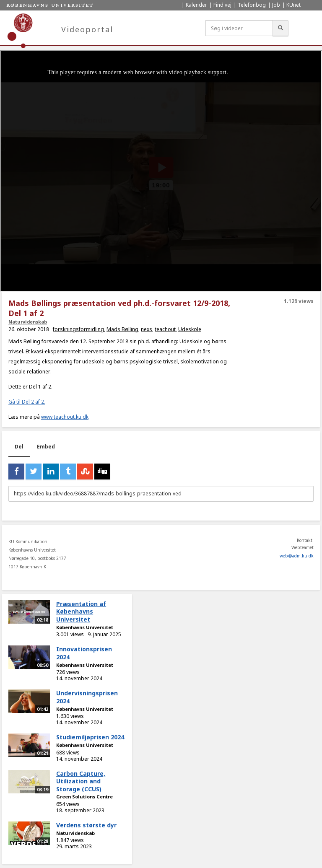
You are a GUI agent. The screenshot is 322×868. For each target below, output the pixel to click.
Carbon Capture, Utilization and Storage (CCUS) (81, 781)
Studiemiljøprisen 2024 (90, 737)
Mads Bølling (122, 329)
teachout (165, 329)
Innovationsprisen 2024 (84, 653)
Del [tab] (19, 447)
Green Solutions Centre (84, 797)
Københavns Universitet (85, 627)
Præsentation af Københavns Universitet (81, 611)
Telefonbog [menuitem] (252, 5)
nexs (147, 329)
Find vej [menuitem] (222, 5)
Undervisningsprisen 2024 (87, 697)
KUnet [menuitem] (293, 5)
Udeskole (190, 329)
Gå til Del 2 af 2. (27, 402)
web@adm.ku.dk (297, 556)
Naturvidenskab (28, 322)
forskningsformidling (78, 329)
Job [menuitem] (276, 5)
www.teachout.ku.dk (65, 417)
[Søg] (280, 28)
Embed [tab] (46, 447)
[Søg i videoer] (239, 28)
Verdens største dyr (86, 825)
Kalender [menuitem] (196, 5)
